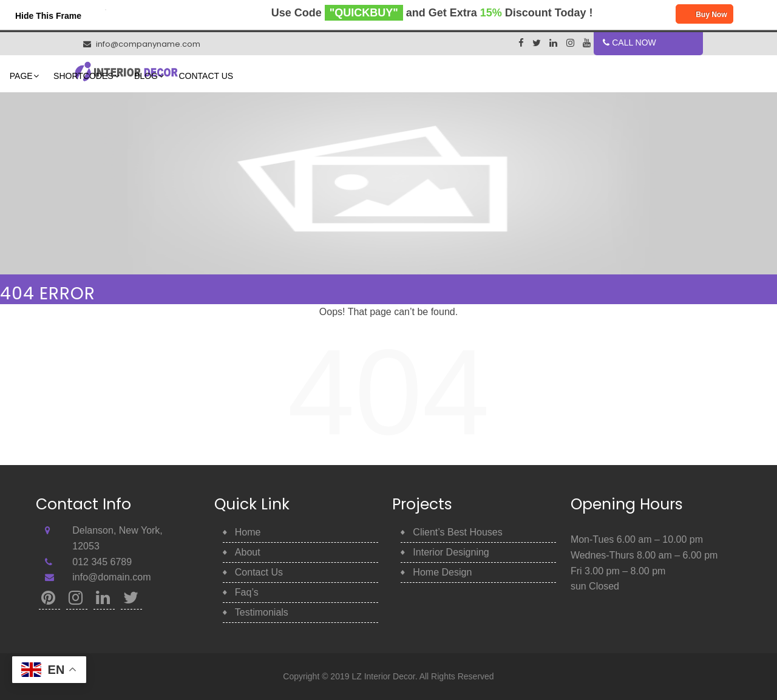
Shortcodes (404, 76)
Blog (467, 76)
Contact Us (526, 76)
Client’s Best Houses (457, 532)
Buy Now (704, 15)
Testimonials (262, 612)
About (294, 76)
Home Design (442, 572)
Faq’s (247, 592)
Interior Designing (451, 552)
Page (342, 76)
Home (246, 76)
